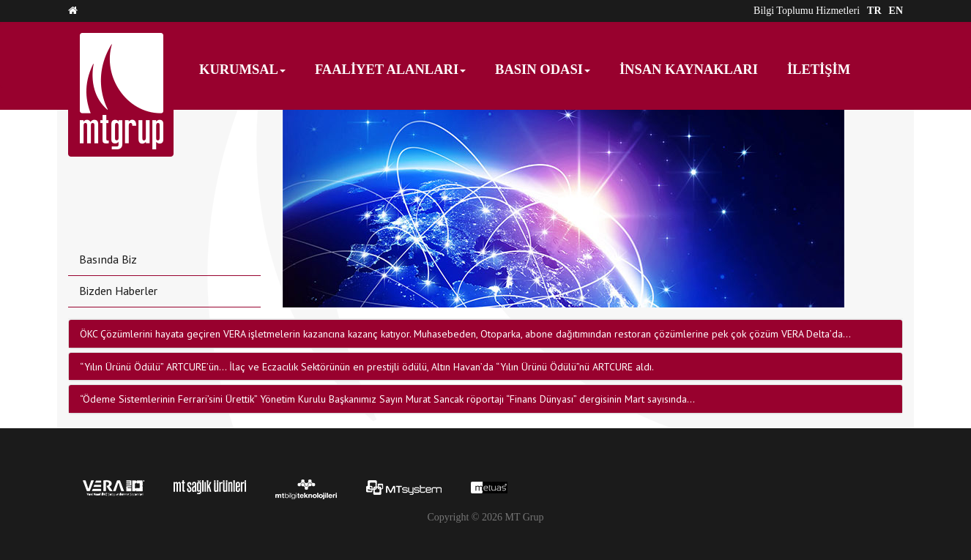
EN (896, 11)
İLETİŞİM (819, 70)
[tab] (485, 334)
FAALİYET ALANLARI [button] (390, 70)
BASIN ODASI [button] (543, 70)
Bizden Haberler (118, 291)
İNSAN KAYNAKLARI (689, 70)
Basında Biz (108, 259)
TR (874, 11)
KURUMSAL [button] (242, 70)
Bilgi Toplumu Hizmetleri (807, 11)
